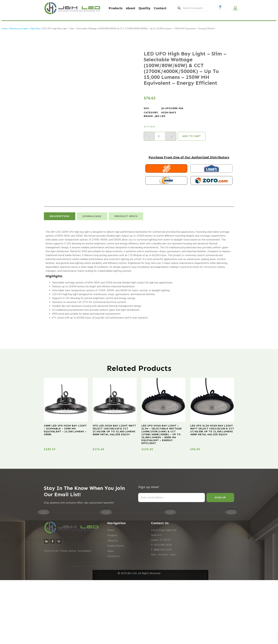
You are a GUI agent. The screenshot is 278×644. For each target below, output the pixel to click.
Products (116, 8)
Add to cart (192, 136)
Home (5, 29)
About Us (113, 541)
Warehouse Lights (19, 29)
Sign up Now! (149, 487)
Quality (145, 8)
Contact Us (113, 556)
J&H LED (160, 116)
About (131, 8)
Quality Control (116, 546)
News (111, 551)
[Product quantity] (160, 136)
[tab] (60, 216)
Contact (160, 8)
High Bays (35, 29)
